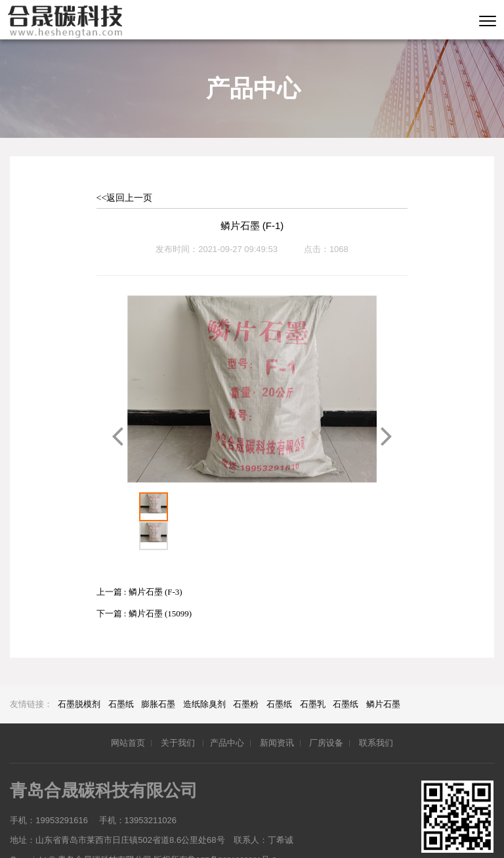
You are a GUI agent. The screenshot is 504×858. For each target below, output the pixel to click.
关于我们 (179, 714)
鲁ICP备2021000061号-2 (232, 831)
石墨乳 (313, 675)
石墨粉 (246, 675)
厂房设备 (326, 714)
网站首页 (128, 714)
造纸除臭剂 (204, 675)
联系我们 (376, 714)
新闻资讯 (277, 714)
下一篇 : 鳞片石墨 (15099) (144, 585)
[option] (252, 389)
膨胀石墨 (158, 675)
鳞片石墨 (383, 675)
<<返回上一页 (125, 198)
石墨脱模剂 (79, 675)
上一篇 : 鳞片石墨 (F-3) (139, 563)
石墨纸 (121, 675)
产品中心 (227, 714)
